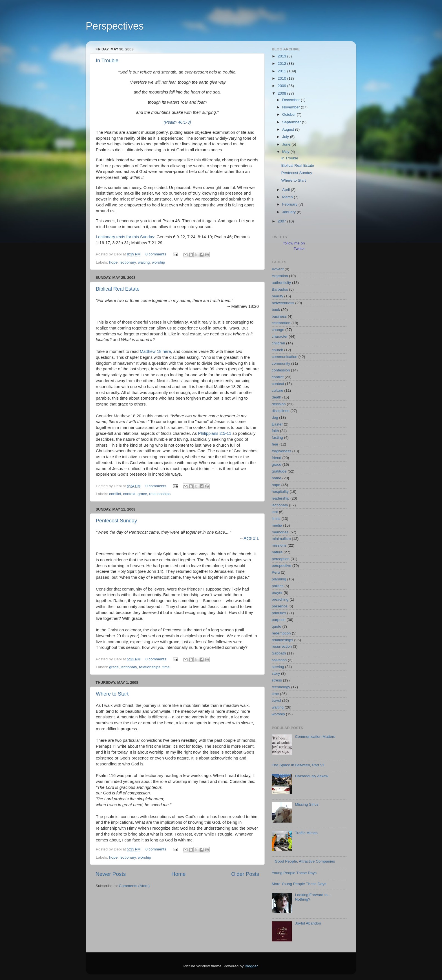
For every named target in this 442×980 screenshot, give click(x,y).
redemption (281, 633)
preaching (280, 599)
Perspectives (115, 26)
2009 (282, 86)
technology (281, 687)
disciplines (280, 411)
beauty (278, 296)
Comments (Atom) (134, 886)
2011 (282, 71)
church (278, 350)
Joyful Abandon (308, 923)
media (277, 525)
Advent (278, 269)
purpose (279, 620)
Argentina (280, 276)
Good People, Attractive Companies (305, 861)
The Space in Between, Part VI (298, 765)
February (290, 204)
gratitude (279, 471)
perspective (281, 566)
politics (278, 586)
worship (159, 262)
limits (276, 519)
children (278, 343)
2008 (282, 93)
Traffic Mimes (306, 833)
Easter (277, 424)
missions (279, 545)
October (289, 114)
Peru (276, 572)
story (276, 673)
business (279, 316)
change (278, 330)
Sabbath (279, 653)
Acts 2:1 (251, 538)
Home (178, 874)
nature (277, 552)
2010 (282, 78)
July (286, 137)
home (277, 478)
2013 (282, 56)
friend (277, 458)
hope (113, 262)
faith (275, 431)
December (291, 100)
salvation (279, 660)
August (289, 129)
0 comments (156, 254)
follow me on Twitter (294, 246)
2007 (282, 221)
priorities (279, 613)
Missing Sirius (307, 804)
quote (277, 626)
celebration (281, 323)
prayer (277, 593)
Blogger (251, 966)
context (129, 494)
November (291, 107)
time (166, 667)
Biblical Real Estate (118, 289)
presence (280, 606)
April (287, 190)
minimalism (281, 539)
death (277, 397)
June (287, 144)
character (280, 336)
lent (275, 512)
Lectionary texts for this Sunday (125, 237)
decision (279, 404)
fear (275, 444)
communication (285, 357)
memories (280, 532)
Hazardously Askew (311, 776)
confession (281, 370)
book (276, 310)
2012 (282, 64)
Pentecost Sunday (116, 521)
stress (277, 680)
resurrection (282, 646)
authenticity (281, 283)
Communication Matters (315, 737)
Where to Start (112, 694)
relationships (160, 494)
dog (275, 417)
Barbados (280, 289)
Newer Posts (111, 874)
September (292, 122)
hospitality (280, 492)
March (288, 197)
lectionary (128, 262)
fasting (277, 437)
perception (281, 559)
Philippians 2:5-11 (215, 433)
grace (142, 494)
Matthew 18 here (155, 351)
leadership (280, 498)
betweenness (283, 303)
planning (279, 579)
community (281, 363)
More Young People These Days (299, 884)
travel (276, 701)
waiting (144, 262)
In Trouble (107, 61)
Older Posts (245, 874)
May (286, 152)
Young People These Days (294, 873)
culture (278, 390)
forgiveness (281, 451)
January (289, 212)
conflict (115, 494)
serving (278, 667)
